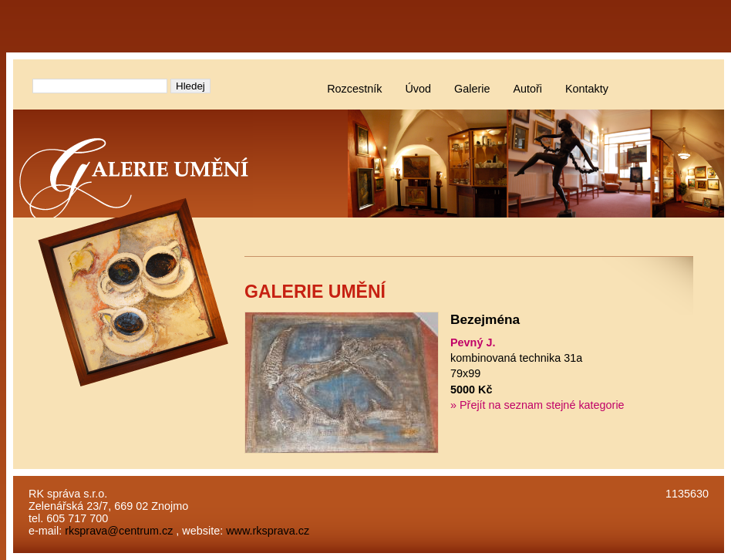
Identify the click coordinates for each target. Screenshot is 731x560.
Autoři (527, 89)
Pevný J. (473, 342)
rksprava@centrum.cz (119, 531)
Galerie (472, 89)
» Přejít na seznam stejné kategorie (537, 405)
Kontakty (587, 89)
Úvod (418, 89)
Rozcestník (354, 89)
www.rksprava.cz (268, 531)
